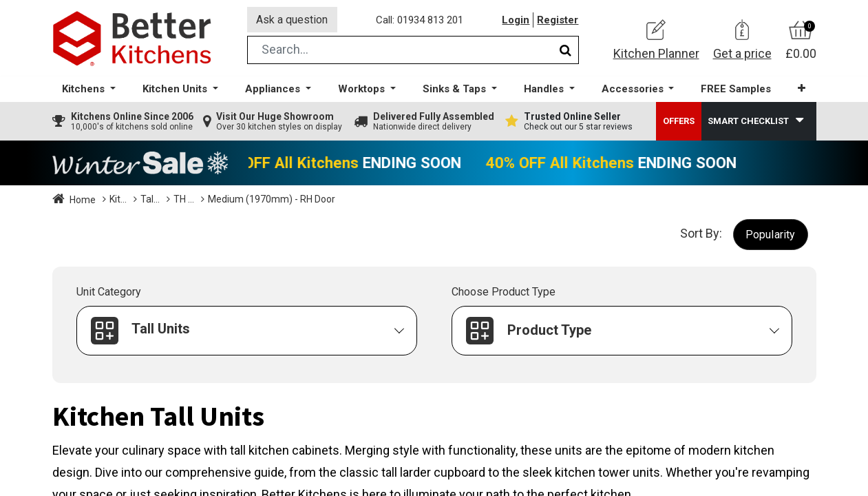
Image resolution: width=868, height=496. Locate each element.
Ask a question (293, 20)
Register (558, 20)
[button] (802, 89)
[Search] (565, 51)
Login (516, 20)
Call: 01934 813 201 (420, 20)
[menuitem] (736, 90)
